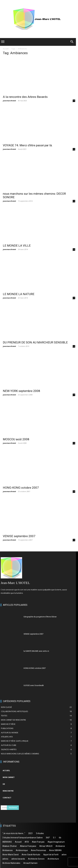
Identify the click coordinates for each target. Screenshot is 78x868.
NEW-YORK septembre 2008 (21, 391)
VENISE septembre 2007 (19, 536)
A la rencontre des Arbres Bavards (25, 97)
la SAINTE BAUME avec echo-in (36, 651)
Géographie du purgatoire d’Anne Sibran (40, 617)
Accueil (6, 49)
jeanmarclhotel (9, 101)
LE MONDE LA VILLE (17, 246)
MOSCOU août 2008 (16, 439)
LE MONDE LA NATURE (19, 294)
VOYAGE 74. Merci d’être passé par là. (28, 145)
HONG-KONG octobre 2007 (21, 488)
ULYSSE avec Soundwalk (34, 685)
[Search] (13, 808)
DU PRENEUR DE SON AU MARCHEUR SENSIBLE (35, 342)
